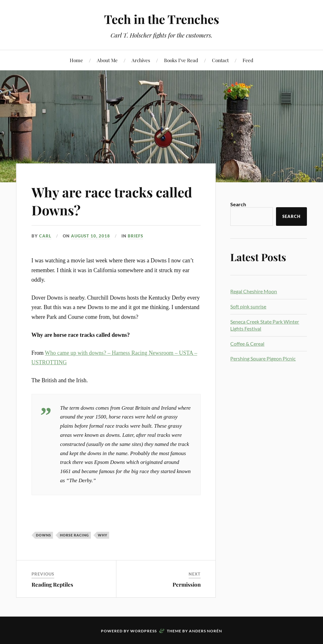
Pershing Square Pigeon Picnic (263, 358)
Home (76, 60)
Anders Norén (206, 631)
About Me (107, 60)
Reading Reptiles (52, 584)
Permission (187, 584)
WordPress (144, 631)
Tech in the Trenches (162, 19)
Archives (141, 60)
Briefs (135, 236)
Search (238, 204)
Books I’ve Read (181, 60)
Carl (45, 236)
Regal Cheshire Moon (254, 291)
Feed (248, 60)
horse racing (74, 535)
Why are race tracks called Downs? (115, 201)
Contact (220, 60)
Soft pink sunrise (248, 306)
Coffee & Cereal (247, 344)
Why (103, 535)
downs (44, 535)
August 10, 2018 (91, 236)
